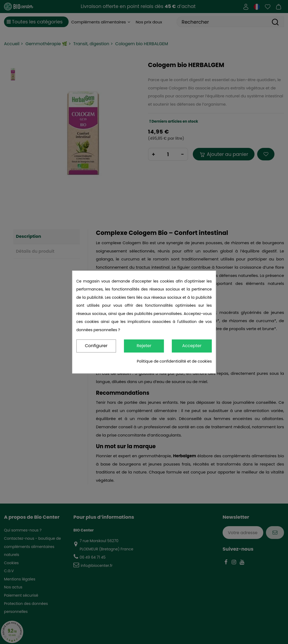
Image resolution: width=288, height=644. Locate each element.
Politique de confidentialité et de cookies (174, 361)
